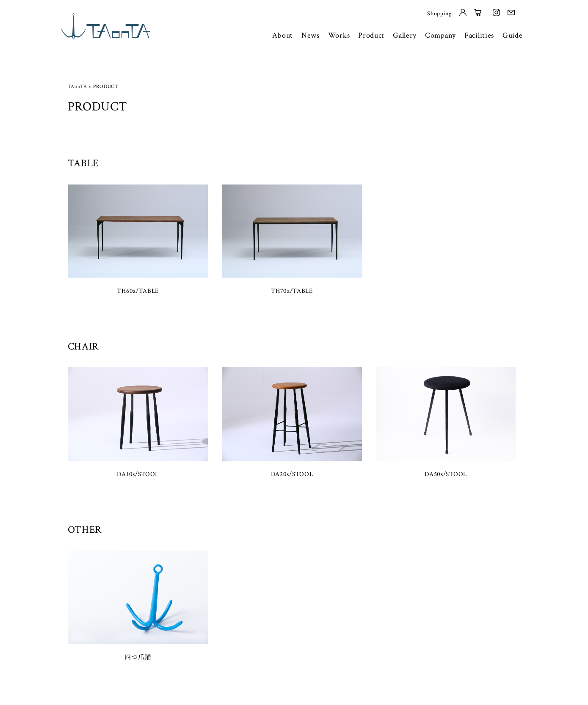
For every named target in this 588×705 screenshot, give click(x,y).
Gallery (405, 35)
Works (339, 35)
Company (440, 35)
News (311, 35)
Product (371, 35)
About (283, 35)
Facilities (479, 35)
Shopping (439, 14)
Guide (513, 35)
